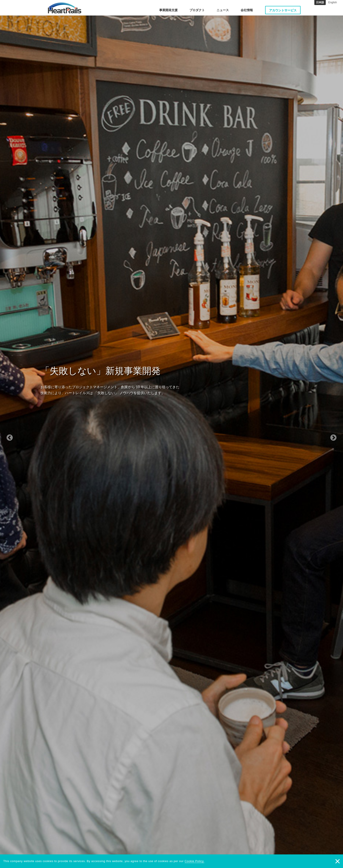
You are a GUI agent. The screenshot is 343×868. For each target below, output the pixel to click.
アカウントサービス (283, 10)
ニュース (223, 10)
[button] (26, 434)
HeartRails (65, 8)
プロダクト (197, 10)
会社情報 (247, 10)
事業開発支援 (168, 10)
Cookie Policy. (195, 861)
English (333, 2)
